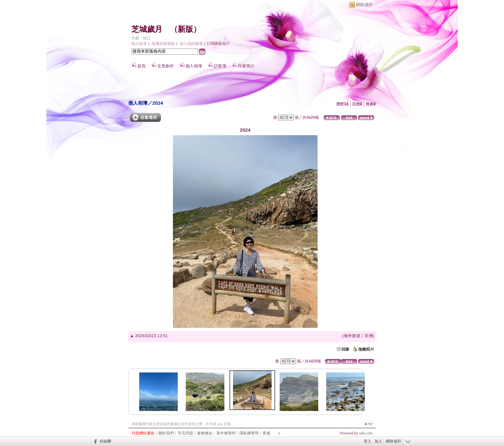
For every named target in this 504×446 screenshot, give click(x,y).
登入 (367, 441)
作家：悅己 (141, 38)
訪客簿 (220, 66)
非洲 (369, 336)
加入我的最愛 (191, 44)
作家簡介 (246, 66)
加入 (378, 441)
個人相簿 (194, 66)
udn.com (366, 433)
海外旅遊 (352, 336)
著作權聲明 (226, 433)
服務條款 (205, 433)
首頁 (141, 66)
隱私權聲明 (249, 433)
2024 (158, 103)
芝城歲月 (147, 29)
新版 (185, 29)
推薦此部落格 (163, 44)
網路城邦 (364, 5)
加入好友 (139, 44)
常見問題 (185, 433)
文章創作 (166, 66)
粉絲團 (105, 441)
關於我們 (166, 433)
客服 (266, 433)
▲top (368, 424)
